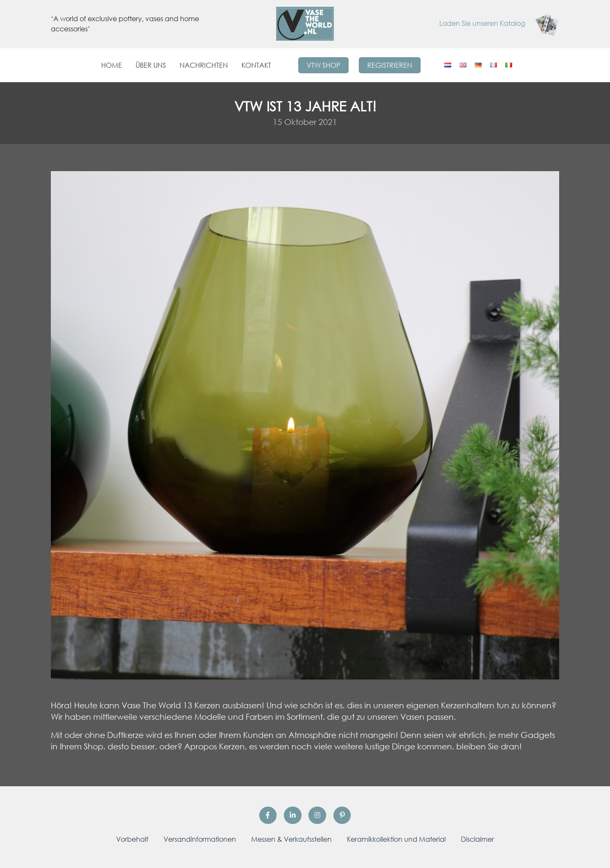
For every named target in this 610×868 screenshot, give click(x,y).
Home (112, 65)
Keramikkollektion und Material (396, 839)
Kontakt (256, 65)
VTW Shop (323, 65)
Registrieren (390, 65)
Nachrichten (204, 65)
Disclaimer (477, 839)
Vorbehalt (132, 839)
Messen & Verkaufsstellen (291, 839)
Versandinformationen (200, 839)
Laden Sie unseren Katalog (499, 23)
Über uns (151, 65)
